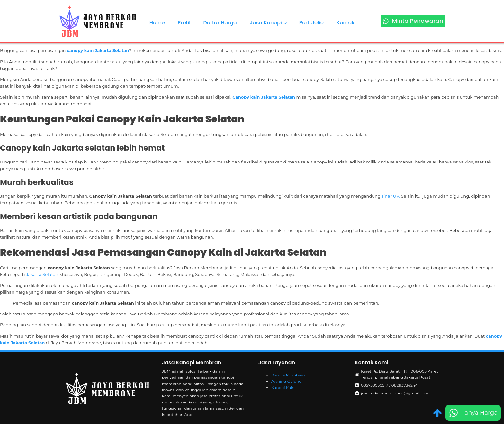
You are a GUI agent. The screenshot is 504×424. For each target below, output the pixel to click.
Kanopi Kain (283, 388)
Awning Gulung (287, 381)
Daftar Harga (220, 23)
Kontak (346, 23)
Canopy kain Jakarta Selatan (264, 97)
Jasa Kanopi (266, 23)
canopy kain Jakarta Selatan (98, 50)
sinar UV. (391, 196)
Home (157, 23)
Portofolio (311, 23)
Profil (184, 23)
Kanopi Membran (288, 375)
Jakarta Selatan (42, 274)
